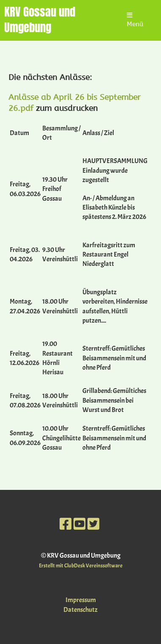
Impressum (81, 600)
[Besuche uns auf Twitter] (93, 524)
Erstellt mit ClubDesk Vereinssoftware (81, 566)
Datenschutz (80, 610)
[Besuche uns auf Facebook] (65, 524)
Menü (135, 20)
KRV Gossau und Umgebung (40, 20)
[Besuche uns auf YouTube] (79, 524)
